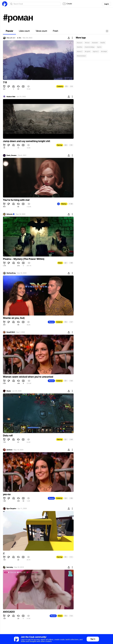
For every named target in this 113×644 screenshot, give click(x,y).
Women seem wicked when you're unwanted (28, 377)
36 (71, 263)
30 (71, 498)
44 (71, 616)
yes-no (7, 494)
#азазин (95, 43)
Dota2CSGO (11, 332)
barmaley (10, 567)
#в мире (104, 51)
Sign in (93, 639)
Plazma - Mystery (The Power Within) (24, 259)
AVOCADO (9, 612)
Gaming (60, 145)
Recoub (51, 322)
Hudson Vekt (11, 97)
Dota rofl (8, 436)
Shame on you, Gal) (14, 318)
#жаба (103, 43)
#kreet (87, 43)
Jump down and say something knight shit (26, 141)
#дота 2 (96, 51)
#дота (99, 47)
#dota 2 (80, 51)
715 (5, 82)
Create (67, 4)
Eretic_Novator (12, 155)
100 (71, 204)
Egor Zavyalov (11, 509)
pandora (9, 450)
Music (60, 263)
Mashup (64, 204)
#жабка (80, 47)
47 (71, 322)
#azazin (80, 43)
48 (71, 439)
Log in (106, 4)
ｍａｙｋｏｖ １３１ (14, 38)
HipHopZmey (11, 273)
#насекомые (81, 56)
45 (71, 381)
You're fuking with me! (16, 200)
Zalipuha (9, 214)
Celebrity (60, 86)
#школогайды (90, 47)
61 (71, 145)
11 (71, 557)
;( (4, 553)
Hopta (9, 391)
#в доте (88, 51)
